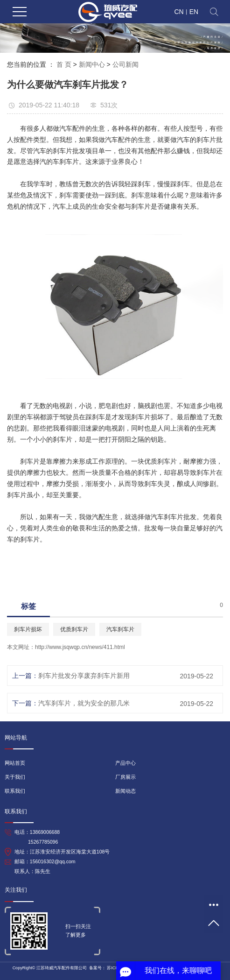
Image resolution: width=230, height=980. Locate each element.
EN (194, 12)
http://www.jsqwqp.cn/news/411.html (80, 647)
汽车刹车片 (120, 629)
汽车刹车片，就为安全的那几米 (84, 703)
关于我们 (15, 777)
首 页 (64, 64)
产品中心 (125, 763)
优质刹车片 (74, 629)
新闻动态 (125, 791)
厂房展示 (125, 777)
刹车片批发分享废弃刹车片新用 (84, 676)
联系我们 (15, 791)
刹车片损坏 (28, 629)
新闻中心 (92, 64)
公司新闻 (125, 64)
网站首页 (15, 763)
